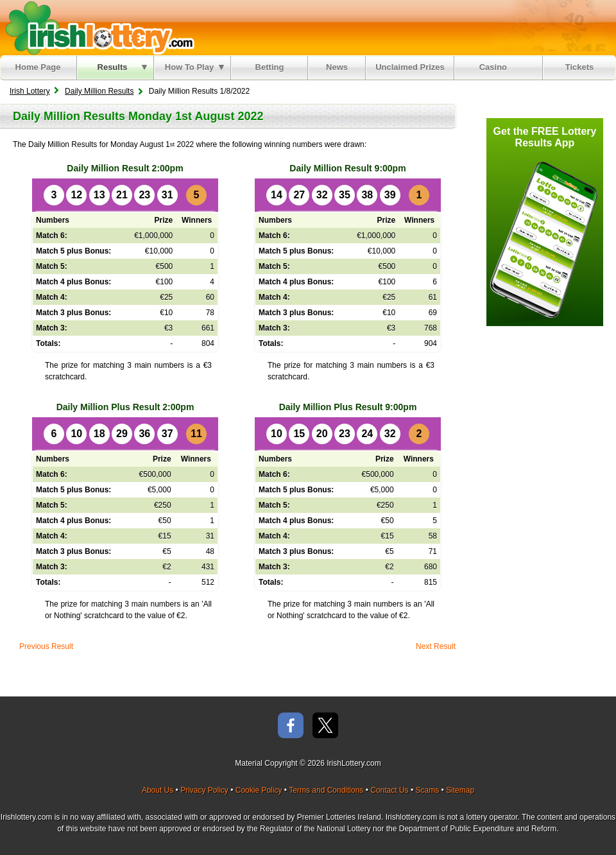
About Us (158, 790)
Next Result (436, 646)
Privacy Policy (204, 790)
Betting (270, 67)
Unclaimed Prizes (410, 67)
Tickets (580, 67)
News (337, 67)
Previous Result (46, 646)
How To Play (194, 67)
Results (122, 67)
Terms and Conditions (326, 790)
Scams (427, 790)
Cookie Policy (259, 790)
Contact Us (389, 790)
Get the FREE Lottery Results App (545, 137)
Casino (496, 67)
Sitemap (460, 790)
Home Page (38, 67)
